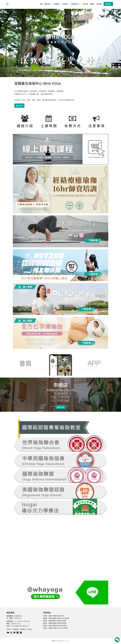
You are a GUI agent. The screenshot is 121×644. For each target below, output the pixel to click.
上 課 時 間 (49, 126)
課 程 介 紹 (25, 126)
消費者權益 (16, 629)
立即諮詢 (99, 4)
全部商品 (85, 4)
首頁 (41, 4)
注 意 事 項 (96, 126)
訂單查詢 (30, 629)
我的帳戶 (108, 4)
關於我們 (47, 4)
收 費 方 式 (72, 126)
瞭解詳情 (61, 407)
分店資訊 (65, 4)
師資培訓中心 (75, 4)
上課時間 (56, 4)
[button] (9, 395)
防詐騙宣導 (23, 629)
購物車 (92, 4)
